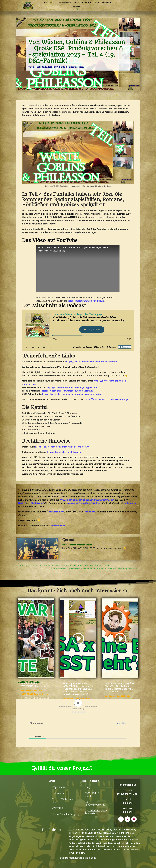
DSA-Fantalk (61, 67)
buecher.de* (74, 503)
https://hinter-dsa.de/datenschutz (65, 452)
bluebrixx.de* (38, 503)
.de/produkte (91, 387)
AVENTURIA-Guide (93, 795)
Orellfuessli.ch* (56, 512)
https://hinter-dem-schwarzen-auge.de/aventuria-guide (72, 394)
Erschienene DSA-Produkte (96, 812)
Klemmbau (106, 2)
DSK (95, 2)
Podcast (127, 809)
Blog (87, 787)
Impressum (59, 787)
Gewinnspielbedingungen (67, 814)
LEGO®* (22, 503)
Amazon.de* (66, 500)
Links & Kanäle (49, 2)
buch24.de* (86, 503)
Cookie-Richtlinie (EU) (62, 801)
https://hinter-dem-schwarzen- (62, 387)
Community (77, 6)
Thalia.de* (88, 500)
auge (82, 387)
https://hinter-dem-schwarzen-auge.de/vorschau (92, 362)
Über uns (57, 808)
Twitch (127, 800)
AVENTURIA (85, 2)
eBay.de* (77, 500)
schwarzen (120, 381)
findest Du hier (58, 526)
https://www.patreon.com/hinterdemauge (106, 399)
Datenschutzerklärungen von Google (86, 301)
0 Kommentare (77, 67)
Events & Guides (64, 2)
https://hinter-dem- (104, 381)
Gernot (36, 67)
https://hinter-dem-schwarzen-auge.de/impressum (62, 447)
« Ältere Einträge (29, 682)
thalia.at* (90, 512)
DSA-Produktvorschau (95, 803)
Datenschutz (59, 793)
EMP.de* (97, 503)
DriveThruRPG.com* (104, 500)
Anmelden (121, 723)
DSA (75, 2)
